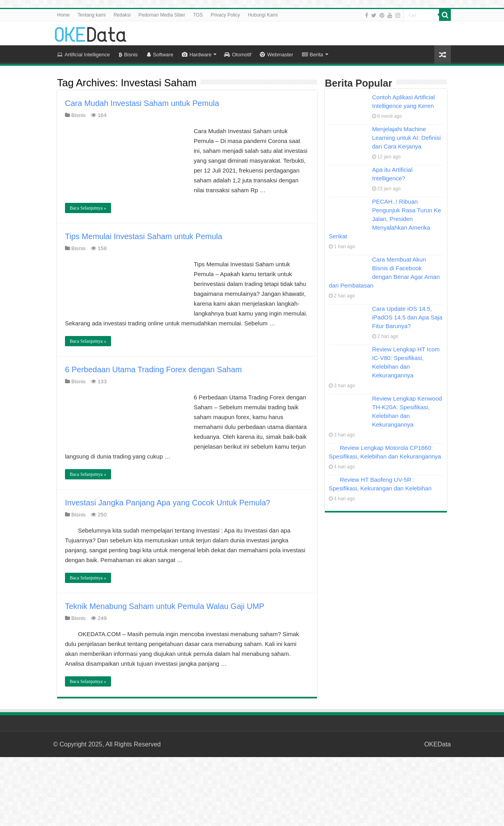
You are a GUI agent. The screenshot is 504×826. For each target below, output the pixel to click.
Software (160, 55)
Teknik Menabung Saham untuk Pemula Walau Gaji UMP (165, 606)
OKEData (437, 744)
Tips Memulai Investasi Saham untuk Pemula (144, 236)
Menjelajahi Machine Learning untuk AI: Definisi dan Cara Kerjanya (406, 138)
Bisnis (128, 55)
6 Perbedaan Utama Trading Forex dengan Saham (153, 369)
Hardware (197, 55)
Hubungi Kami (263, 15)
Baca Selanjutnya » (88, 208)
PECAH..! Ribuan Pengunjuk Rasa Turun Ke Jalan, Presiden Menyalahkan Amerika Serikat (385, 219)
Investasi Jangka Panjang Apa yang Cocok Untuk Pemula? (168, 503)
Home (63, 15)
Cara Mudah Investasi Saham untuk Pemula (142, 103)
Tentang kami (92, 15)
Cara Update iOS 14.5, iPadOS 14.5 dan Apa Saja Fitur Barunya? (407, 317)
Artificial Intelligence (83, 55)
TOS (198, 15)
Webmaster (276, 55)
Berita (313, 55)
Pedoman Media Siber (162, 15)
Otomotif (238, 55)
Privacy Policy (225, 15)
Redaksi (122, 15)
